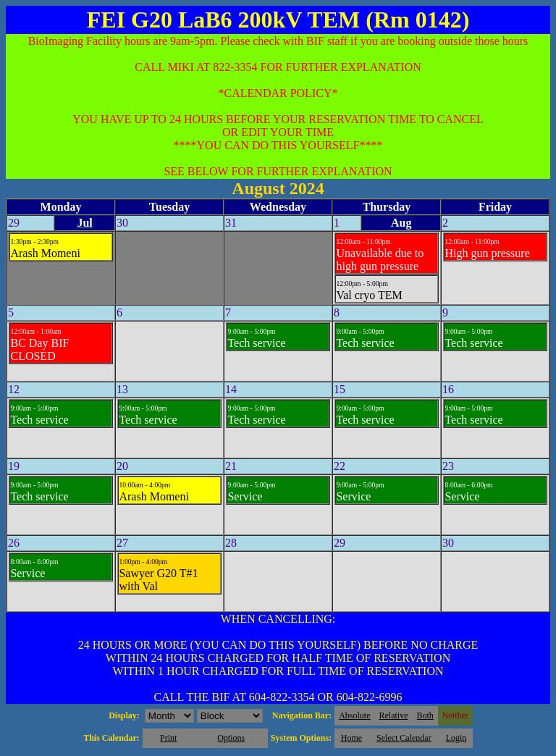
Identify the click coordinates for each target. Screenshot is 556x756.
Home (351, 738)
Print (168, 738)
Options (231, 738)
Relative (394, 715)
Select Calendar (404, 738)
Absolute (354, 715)
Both (425, 715)
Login (456, 738)
